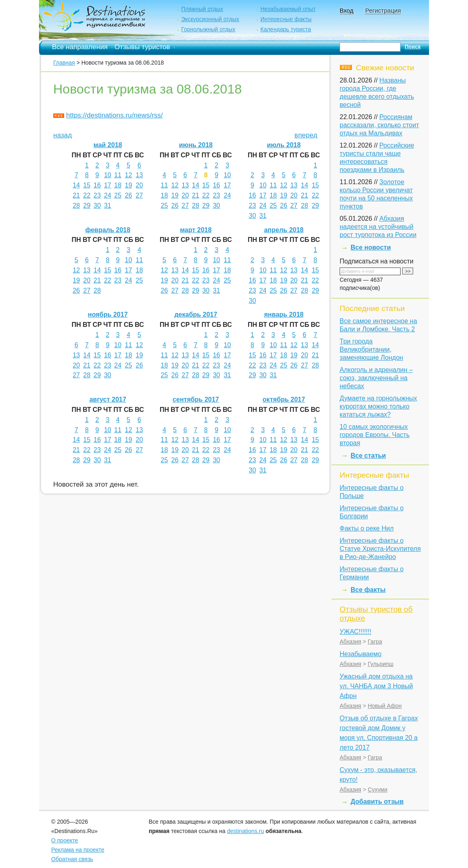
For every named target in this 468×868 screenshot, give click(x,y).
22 (87, 195)
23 (97, 195)
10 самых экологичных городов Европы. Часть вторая (375, 435)
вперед (306, 135)
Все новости (371, 247)
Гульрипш (380, 664)
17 (108, 185)
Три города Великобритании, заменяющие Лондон (371, 349)
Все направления (80, 47)
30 (97, 206)
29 (87, 206)
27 (139, 195)
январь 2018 (284, 314)
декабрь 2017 (196, 314)
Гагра (375, 642)
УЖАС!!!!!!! (355, 632)
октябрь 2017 (284, 399)
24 (108, 195)
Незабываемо (361, 654)
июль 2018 (284, 145)
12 (128, 175)
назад (63, 135)
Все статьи (368, 456)
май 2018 (108, 145)
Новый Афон (385, 706)
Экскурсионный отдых (210, 19)
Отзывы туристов (142, 47)
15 (87, 185)
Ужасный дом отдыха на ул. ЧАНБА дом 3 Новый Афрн (376, 686)
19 (128, 185)
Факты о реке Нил (367, 528)
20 (139, 185)
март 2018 (196, 230)
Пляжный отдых (202, 9)
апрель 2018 (284, 230)
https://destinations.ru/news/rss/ (115, 115)
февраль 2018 (108, 230)
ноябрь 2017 (108, 314)
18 (118, 185)
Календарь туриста (286, 29)
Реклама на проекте (78, 850)
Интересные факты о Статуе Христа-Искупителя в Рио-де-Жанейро (380, 549)
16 (97, 185)
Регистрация (383, 10)
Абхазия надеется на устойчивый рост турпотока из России (378, 227)
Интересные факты (286, 19)
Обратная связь (72, 859)
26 (128, 195)
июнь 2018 (196, 145)
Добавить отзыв (377, 802)
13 (139, 175)
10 (108, 175)
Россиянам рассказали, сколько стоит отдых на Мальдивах (379, 125)
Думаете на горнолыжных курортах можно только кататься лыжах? (378, 406)
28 (76, 206)
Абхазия (350, 642)
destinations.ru (246, 831)
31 (108, 206)
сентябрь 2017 (196, 399)
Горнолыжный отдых (208, 29)
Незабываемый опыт (288, 9)
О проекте (65, 840)
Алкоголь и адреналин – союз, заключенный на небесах (376, 378)
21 (76, 195)
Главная (64, 63)
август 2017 (108, 399)
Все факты (368, 590)
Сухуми (377, 790)
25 (118, 195)
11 (118, 175)
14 (76, 185)
